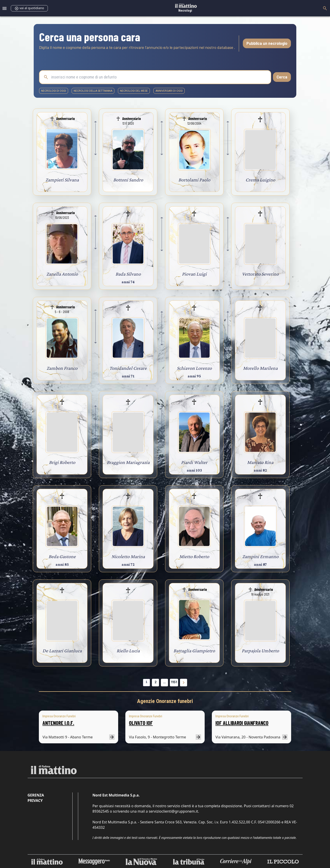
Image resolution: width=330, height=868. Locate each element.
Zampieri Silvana (62, 180)
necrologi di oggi (54, 91)
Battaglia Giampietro (194, 651)
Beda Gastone (62, 556)
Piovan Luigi (194, 274)
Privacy (35, 801)
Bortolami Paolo (194, 180)
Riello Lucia (128, 651)
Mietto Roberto (194, 556)
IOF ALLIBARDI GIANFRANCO (242, 723)
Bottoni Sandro (128, 180)
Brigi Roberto (62, 462)
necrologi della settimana (93, 91)
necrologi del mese (134, 91)
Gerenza (36, 795)
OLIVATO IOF (141, 723)
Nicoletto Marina (128, 556)
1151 (174, 682)
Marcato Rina (260, 462)
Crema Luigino (260, 180)
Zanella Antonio (62, 274)
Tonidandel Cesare (128, 368)
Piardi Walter (194, 462)
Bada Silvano (128, 274)
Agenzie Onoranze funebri (165, 701)
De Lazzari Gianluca (62, 651)
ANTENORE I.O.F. (58, 723)
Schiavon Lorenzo (194, 368)
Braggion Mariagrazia (128, 462)
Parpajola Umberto (260, 651)
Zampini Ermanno (260, 556)
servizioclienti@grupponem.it (173, 811)
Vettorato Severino (260, 274)
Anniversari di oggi (169, 91)
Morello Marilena (260, 368)
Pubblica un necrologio (267, 43)
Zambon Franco (62, 368)
